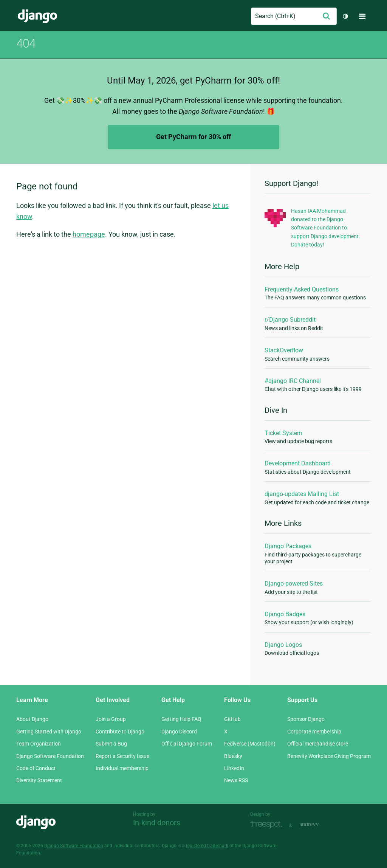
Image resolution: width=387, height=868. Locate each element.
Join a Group (111, 719)
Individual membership (122, 768)
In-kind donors (157, 823)
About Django (32, 719)
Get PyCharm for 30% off (193, 137)
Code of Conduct (36, 768)
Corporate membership (314, 732)
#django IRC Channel (293, 381)
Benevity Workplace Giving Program (329, 756)
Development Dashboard (298, 463)
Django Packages (288, 546)
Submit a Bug (111, 744)
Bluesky (233, 756)
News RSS (236, 780)
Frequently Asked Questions (302, 289)
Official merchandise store (318, 744)
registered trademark (207, 846)
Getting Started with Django (49, 732)
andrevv (317, 825)
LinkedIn (234, 768)
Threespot (268, 825)
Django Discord (179, 732)
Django (37, 16)
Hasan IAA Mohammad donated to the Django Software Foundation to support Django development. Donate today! (326, 228)
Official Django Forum (187, 744)
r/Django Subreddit (290, 320)
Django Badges (285, 614)
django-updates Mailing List (302, 494)
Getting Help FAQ (181, 719)
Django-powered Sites (294, 584)
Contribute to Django (120, 732)
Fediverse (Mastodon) (250, 744)
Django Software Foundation (50, 756)
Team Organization (39, 744)
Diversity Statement (39, 780)
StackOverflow (284, 350)
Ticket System (283, 433)
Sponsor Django (306, 719)
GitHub (232, 719)
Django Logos (283, 645)
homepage (89, 234)
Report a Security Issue (122, 756)
